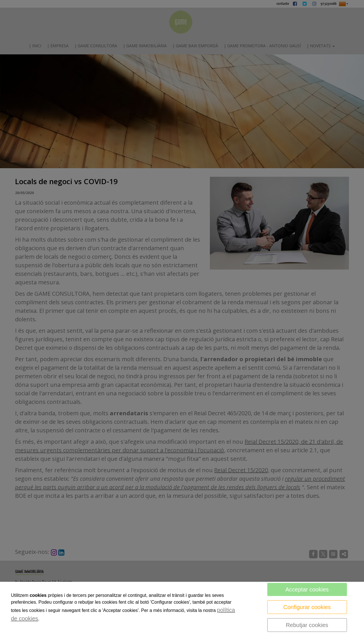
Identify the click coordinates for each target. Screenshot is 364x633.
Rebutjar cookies (307, 625)
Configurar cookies (307, 607)
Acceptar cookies (307, 589)
